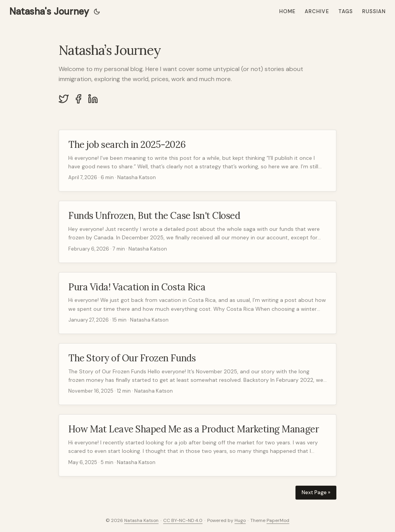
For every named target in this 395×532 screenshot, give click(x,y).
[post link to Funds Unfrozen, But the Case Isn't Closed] (197, 232)
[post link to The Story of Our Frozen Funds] (197, 374)
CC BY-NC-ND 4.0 (183, 520)
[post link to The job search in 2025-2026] (197, 161)
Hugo (240, 520)
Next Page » (316, 492)
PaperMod (278, 520)
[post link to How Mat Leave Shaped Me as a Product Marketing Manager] (197, 445)
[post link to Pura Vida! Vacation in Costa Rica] (197, 303)
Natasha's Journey (49, 11)
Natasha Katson (141, 520)
